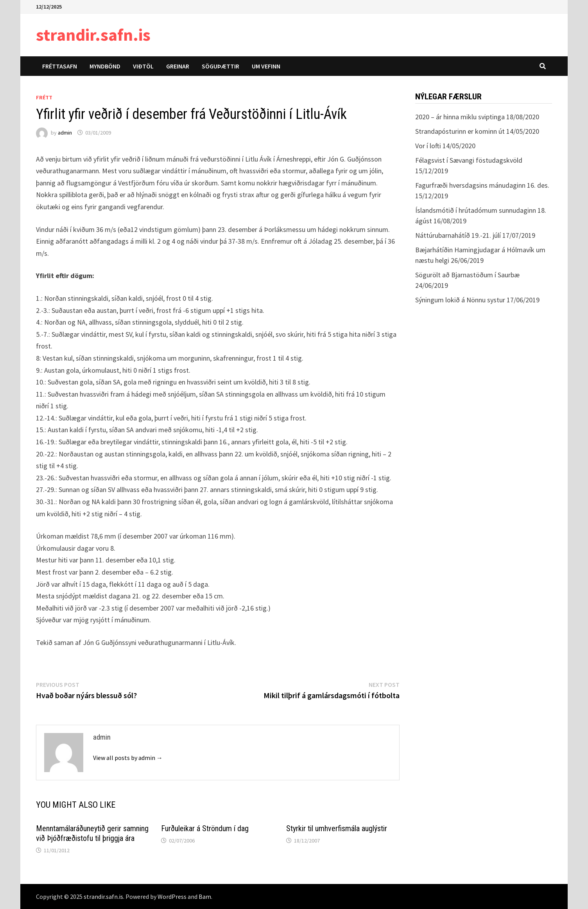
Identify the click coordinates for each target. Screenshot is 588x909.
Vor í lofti (428, 146)
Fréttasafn (60, 66)
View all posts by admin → (128, 758)
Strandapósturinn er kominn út (460, 131)
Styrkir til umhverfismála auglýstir (337, 828)
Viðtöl (143, 66)
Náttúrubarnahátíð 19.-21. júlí (458, 235)
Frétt (44, 97)
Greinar (178, 66)
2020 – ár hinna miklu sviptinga (460, 117)
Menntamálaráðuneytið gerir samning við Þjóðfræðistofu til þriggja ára (92, 833)
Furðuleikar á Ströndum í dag (205, 828)
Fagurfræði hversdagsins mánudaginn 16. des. (482, 185)
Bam (205, 896)
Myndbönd (105, 66)
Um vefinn (266, 66)
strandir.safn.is (93, 35)
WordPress (172, 896)
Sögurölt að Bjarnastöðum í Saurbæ (467, 275)
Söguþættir (220, 66)
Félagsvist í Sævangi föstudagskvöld (469, 160)
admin (65, 133)
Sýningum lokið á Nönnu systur (460, 300)
